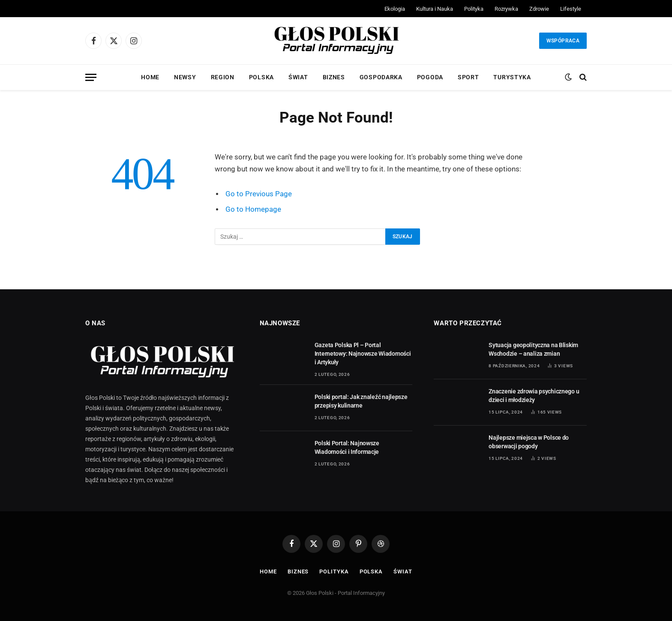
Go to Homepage (253, 209)
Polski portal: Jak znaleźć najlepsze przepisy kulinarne (361, 401)
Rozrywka (506, 9)
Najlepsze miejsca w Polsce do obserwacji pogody (529, 442)
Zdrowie (539, 9)
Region (223, 77)
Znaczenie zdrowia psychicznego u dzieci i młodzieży (534, 396)
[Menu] (91, 77)
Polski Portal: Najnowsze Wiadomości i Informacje (347, 447)
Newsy (185, 77)
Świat (298, 77)
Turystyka (512, 77)
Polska (261, 77)
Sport (468, 77)
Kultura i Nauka (435, 9)
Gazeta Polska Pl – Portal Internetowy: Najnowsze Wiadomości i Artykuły (363, 354)
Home (150, 77)
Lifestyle (571, 9)
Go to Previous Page (259, 194)
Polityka (474, 9)
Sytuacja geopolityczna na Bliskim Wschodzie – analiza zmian (533, 349)
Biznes (334, 77)
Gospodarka (381, 77)
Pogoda (430, 77)
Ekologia (395, 9)
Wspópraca (563, 41)
